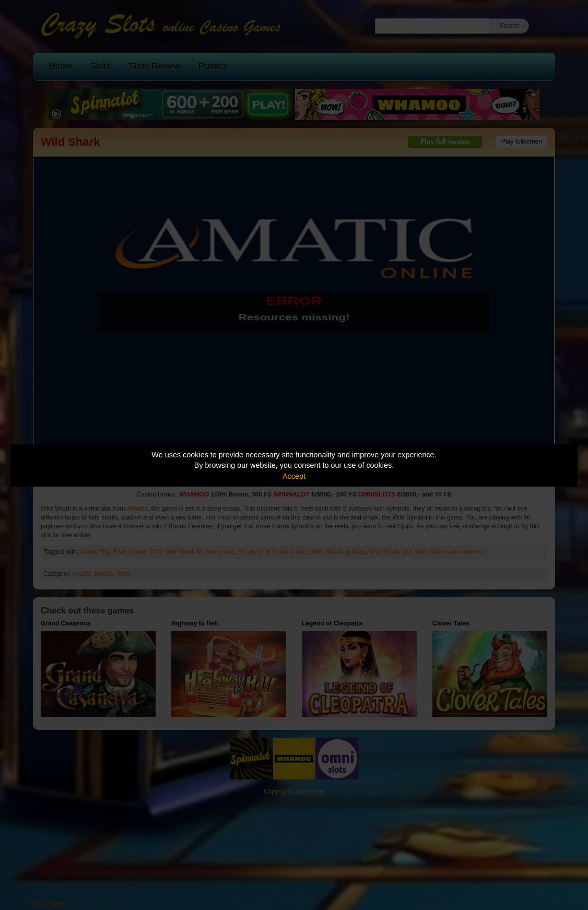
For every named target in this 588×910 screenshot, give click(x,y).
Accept (294, 476)
